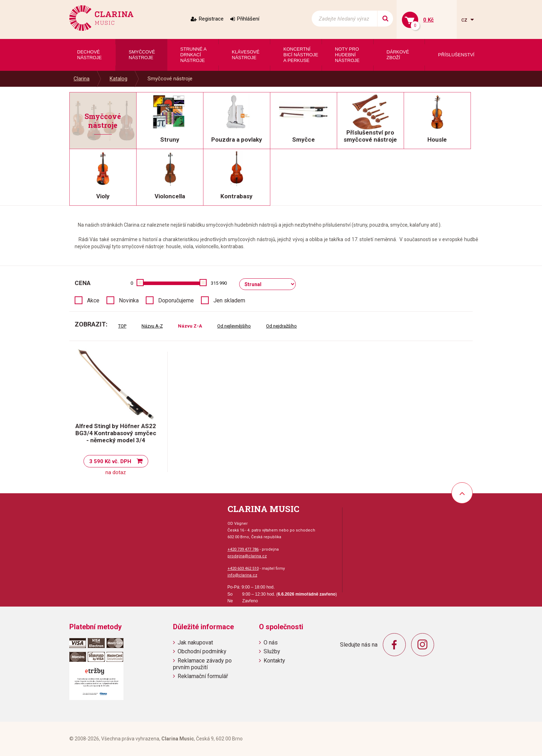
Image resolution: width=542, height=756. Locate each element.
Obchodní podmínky (202, 651)
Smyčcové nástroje (170, 79)
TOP (122, 326)
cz (465, 20)
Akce (93, 300)
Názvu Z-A (190, 326)
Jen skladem (229, 300)
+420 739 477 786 (243, 549)
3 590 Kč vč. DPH (110, 461)
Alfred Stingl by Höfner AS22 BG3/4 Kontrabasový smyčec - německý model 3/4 (116, 433)
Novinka (129, 300)
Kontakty (274, 661)
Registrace (211, 19)
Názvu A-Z (152, 326)
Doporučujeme (176, 300)
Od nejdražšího (281, 326)
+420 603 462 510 (243, 569)
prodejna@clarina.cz (247, 556)
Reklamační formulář (203, 676)
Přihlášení (248, 19)
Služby (272, 651)
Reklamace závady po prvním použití (202, 664)
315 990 (219, 283)
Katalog (119, 79)
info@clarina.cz (242, 575)
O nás (271, 643)
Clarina (82, 79)
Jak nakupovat (195, 643)
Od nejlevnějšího (234, 326)
